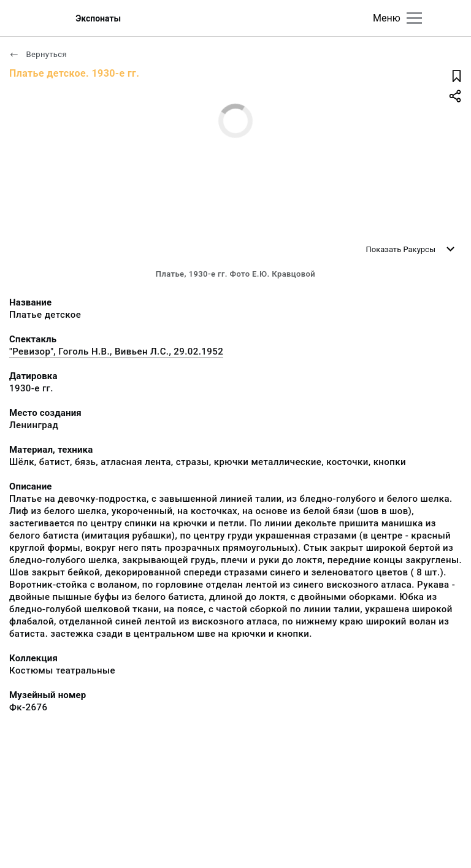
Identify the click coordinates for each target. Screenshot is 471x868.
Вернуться (38, 54)
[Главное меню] (414, 18)
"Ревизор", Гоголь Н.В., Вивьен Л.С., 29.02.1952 (116, 351)
